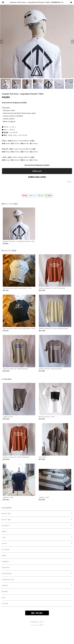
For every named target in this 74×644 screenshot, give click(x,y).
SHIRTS (4, 532)
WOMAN (5, 592)
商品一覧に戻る (37, 613)
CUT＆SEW (5, 550)
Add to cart (37, 171)
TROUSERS (6, 568)
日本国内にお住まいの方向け (37, 177)
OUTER (4, 544)
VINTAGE (5, 586)
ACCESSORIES (7, 574)
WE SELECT (6, 526)
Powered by (37, 625)
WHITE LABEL (6, 514)
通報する (70, 182)
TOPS (4, 538)
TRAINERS (5, 562)
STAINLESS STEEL (8, 580)
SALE (3, 598)
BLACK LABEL (6, 520)
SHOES (4, 556)
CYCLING (5, 604)
